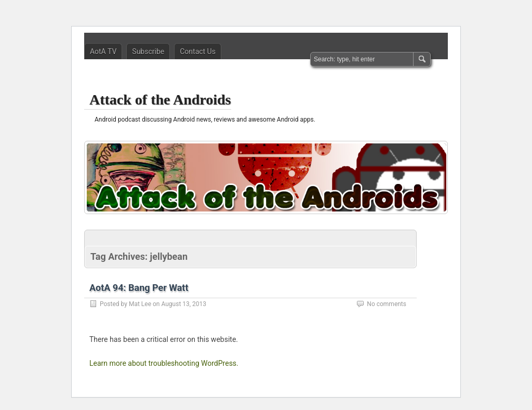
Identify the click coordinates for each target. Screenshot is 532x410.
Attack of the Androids (160, 100)
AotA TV (103, 51)
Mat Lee (140, 304)
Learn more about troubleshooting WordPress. (164, 363)
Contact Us (198, 51)
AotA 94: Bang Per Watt (139, 288)
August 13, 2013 (184, 304)
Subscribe (148, 51)
